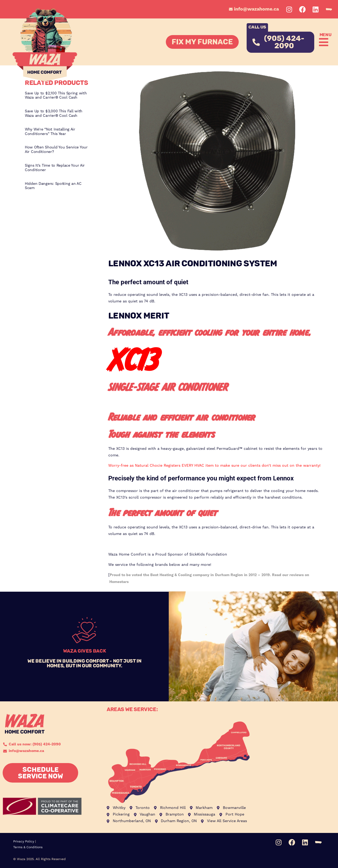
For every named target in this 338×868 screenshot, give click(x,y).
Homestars (119, 582)
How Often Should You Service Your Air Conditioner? (56, 150)
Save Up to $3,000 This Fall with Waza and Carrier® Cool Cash (54, 114)
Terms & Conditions (28, 847)
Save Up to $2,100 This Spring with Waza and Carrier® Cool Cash (56, 96)
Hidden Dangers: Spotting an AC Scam (53, 186)
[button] (323, 42)
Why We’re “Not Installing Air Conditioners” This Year (50, 132)
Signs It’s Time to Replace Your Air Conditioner (55, 168)
